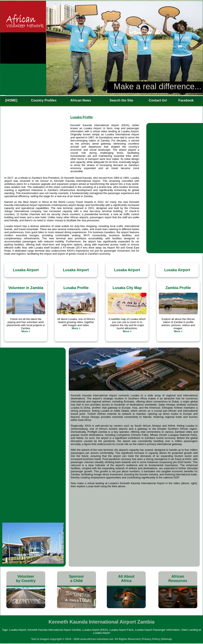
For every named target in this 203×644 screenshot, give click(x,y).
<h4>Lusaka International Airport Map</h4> (134, 526)
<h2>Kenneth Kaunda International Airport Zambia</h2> (101, 48)
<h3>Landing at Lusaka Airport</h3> (33, 372)
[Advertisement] (37, 149)
